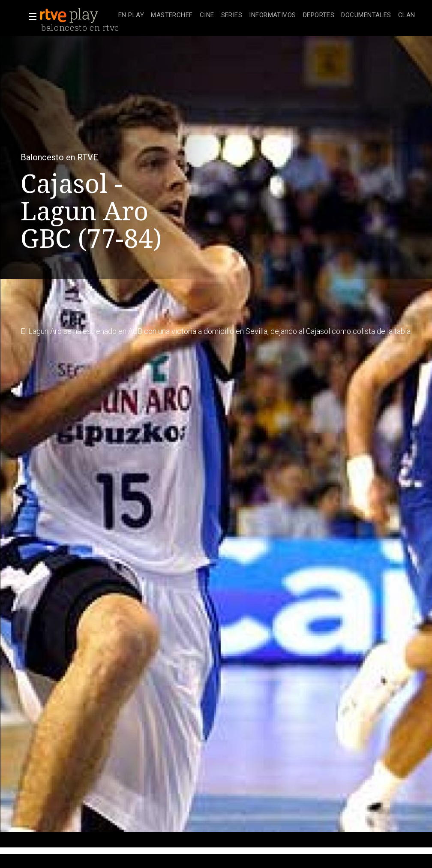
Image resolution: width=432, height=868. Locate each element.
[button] (30, 16)
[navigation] (267, 15)
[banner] (77, 15)
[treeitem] (131, 16)
